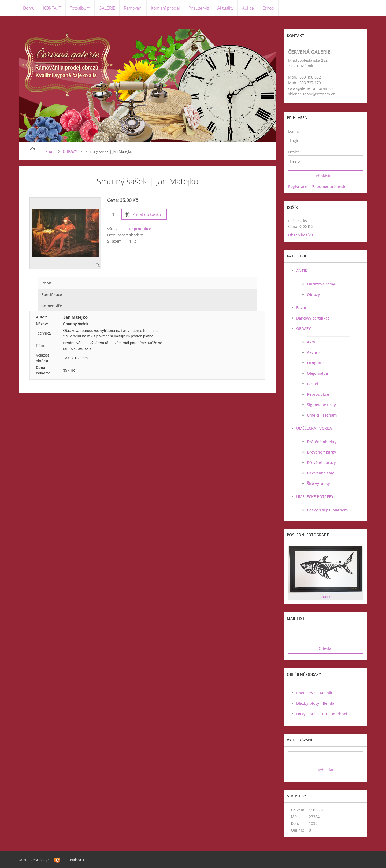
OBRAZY (70, 151)
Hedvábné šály (320, 473)
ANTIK (302, 271)
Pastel (313, 384)
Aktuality (225, 8)
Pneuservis (199, 8)
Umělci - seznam (322, 415)
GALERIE (107, 8)
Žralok (326, 597)
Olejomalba (317, 373)
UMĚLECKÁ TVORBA (314, 428)
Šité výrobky (318, 483)
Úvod (32, 150)
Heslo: (293, 152)
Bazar (301, 308)
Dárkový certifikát (313, 318)
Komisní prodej (165, 8)
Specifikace (52, 294)
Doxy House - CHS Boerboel (322, 714)
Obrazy (313, 294)
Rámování (133, 8)
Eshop (268, 8)
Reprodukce (140, 229)
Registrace (298, 186)
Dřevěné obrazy (321, 463)
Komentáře (52, 306)
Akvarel (314, 352)
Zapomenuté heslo (329, 186)
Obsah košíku (301, 235)
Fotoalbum (80, 8)
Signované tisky (321, 405)
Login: (293, 131)
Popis (47, 283)
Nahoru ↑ (78, 860)
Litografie (316, 363)
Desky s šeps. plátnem (327, 510)
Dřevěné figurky (322, 452)
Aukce (248, 8)
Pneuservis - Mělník (314, 693)
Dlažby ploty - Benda (315, 703)
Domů (29, 8)
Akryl (312, 342)
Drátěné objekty (322, 442)
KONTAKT (52, 8)
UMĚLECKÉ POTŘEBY (315, 497)
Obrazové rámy (321, 284)
